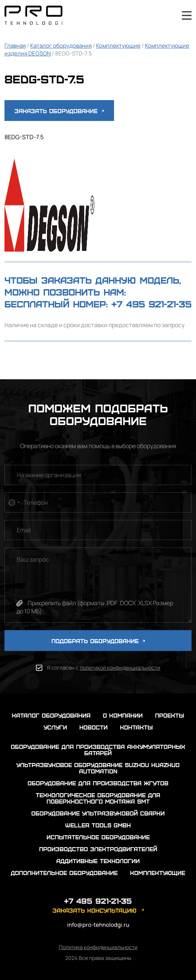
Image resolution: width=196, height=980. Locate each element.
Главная (15, 46)
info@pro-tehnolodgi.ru (98, 925)
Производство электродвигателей (98, 849)
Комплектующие (118, 46)
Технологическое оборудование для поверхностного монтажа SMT (98, 798)
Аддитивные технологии (98, 861)
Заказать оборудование (59, 111)
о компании (123, 715)
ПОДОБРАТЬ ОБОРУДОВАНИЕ (98, 641)
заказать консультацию (94, 910)
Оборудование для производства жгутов (98, 783)
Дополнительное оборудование (64, 873)
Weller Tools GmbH (98, 825)
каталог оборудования (51, 715)
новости (94, 727)
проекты (170, 715)
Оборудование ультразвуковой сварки (98, 813)
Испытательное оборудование (98, 837)
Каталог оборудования (61, 46)
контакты (136, 727)
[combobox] (13, 502)
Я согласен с (104, 668)
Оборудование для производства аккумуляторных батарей (98, 750)
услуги (55, 727)
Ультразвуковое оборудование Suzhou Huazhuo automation (98, 768)
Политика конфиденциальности (98, 947)
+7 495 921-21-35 (167, 15)
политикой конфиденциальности (120, 668)
